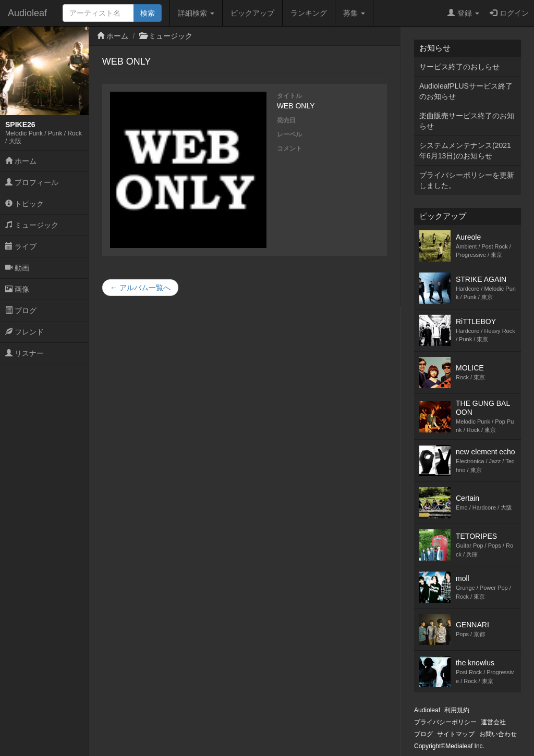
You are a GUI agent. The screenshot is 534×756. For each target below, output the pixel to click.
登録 (463, 13)
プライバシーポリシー (445, 722)
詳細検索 (196, 13)
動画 (17, 268)
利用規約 (457, 710)
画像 (17, 289)
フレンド (25, 332)
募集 (354, 13)
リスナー (25, 353)
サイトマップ (456, 734)
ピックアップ (252, 13)
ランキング (309, 13)
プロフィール (32, 182)
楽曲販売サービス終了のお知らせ (467, 121)
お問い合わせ (498, 734)
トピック (25, 204)
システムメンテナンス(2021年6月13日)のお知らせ (465, 151)
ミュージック (32, 225)
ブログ (21, 311)
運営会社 (493, 722)
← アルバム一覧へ (140, 288)
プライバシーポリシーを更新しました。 (467, 180)
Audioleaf (27, 13)
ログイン (509, 13)
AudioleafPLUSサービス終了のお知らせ (466, 91)
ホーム (21, 161)
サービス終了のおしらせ (459, 67)
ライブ (21, 246)
